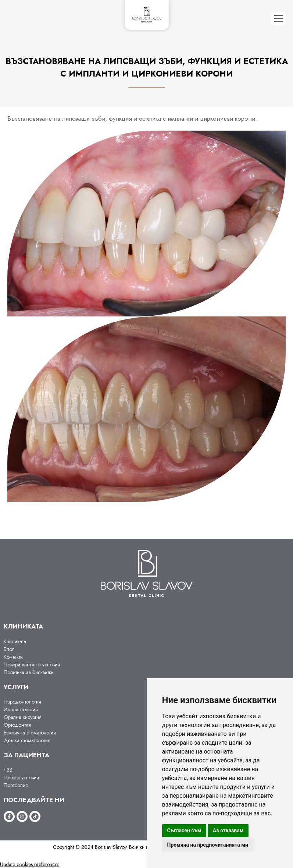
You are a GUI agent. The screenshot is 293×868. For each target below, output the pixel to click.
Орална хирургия (23, 717)
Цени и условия (21, 777)
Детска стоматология (27, 740)
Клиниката (15, 641)
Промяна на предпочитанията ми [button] (208, 845)
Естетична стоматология (30, 733)
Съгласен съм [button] (184, 830)
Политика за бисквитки (29, 672)
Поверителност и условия (32, 665)
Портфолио (16, 785)
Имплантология (21, 709)
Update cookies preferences (30, 864)
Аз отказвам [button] (228, 830)
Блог (9, 649)
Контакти (13, 657)
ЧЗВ (8, 770)
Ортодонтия (17, 725)
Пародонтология (22, 702)
